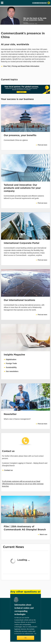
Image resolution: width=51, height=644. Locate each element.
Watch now (43, 535)
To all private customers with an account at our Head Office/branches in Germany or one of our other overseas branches (23, 484)
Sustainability (11, 367)
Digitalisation (11, 359)
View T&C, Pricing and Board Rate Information (21, 66)
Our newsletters (12, 371)
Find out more (42, 260)
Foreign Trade (11, 363)
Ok (25, 638)
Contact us (8, 470)
